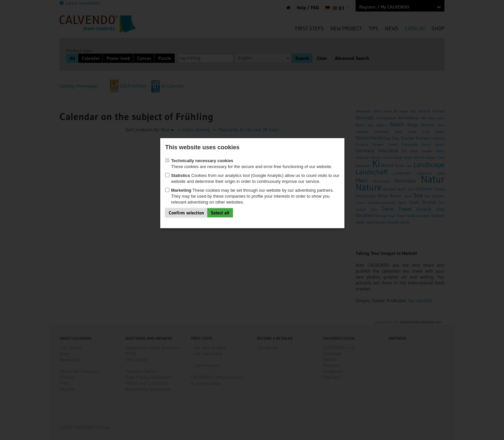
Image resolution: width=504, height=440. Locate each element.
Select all (220, 213)
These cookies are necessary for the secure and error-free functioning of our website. (249, 164)
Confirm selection (186, 213)
